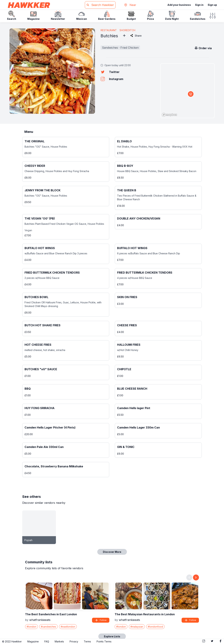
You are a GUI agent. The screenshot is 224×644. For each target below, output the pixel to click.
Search (12, 15)
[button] (91, 71)
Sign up (212, 5)
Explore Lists (112, 636)
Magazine (33, 15)
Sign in (199, 5)
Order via (203, 48)
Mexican (82, 15)
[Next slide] (196, 577)
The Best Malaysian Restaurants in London (145, 614)
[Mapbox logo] (169, 115)
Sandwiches (198, 15)
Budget (131, 15)
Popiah (28, 540)
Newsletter (58, 15)
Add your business (179, 5)
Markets (59, 641)
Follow (101, 620)
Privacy (74, 641)
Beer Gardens (107, 15)
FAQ (47, 641)
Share (136, 36)
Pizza (150, 15)
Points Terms (104, 641)
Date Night (172, 15)
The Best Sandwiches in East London (51, 614)
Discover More (112, 552)
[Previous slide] (189, 577)
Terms (87, 641)
